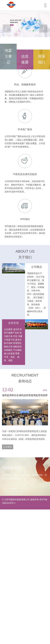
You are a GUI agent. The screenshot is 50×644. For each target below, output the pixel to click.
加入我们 (16, 489)
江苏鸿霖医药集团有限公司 (17, 500)
